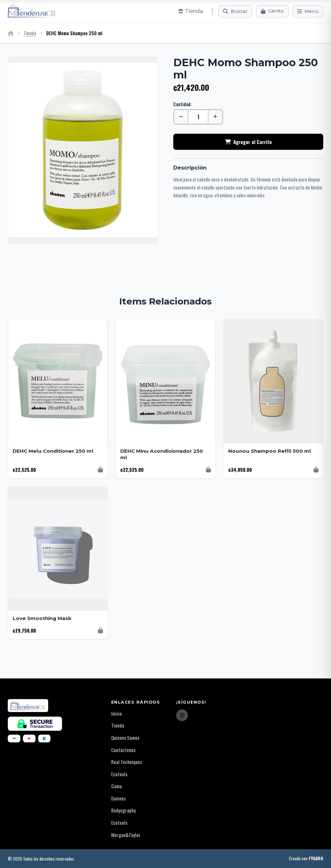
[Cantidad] (198, 117)
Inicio (117, 713)
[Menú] (308, 11)
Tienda (30, 33)
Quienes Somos (125, 738)
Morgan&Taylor (126, 835)
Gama (117, 786)
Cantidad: (182, 104)
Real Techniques (127, 762)
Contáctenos (123, 750)
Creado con (306, 859)
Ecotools (119, 774)
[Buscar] (235, 11)
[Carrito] (272, 11)
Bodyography (123, 810)
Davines (118, 798)
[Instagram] (182, 715)
